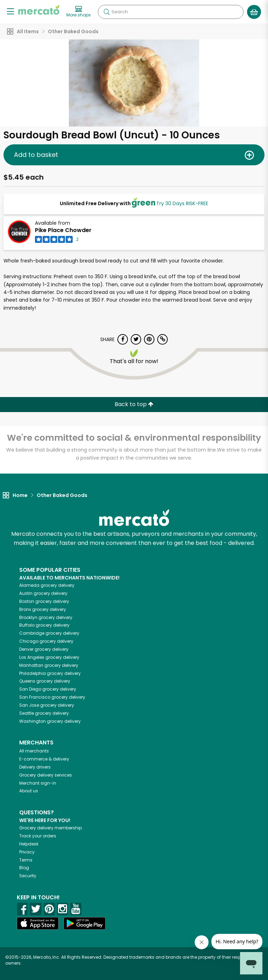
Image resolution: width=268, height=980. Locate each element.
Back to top (134, 404)
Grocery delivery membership (50, 828)
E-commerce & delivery (44, 759)
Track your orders (38, 836)
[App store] (38, 923)
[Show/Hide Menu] (10, 11)
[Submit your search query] (107, 12)
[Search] (171, 12)
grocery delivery (47, 585)
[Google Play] (85, 923)
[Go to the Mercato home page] (39, 10)
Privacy (27, 852)
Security (28, 876)
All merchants (34, 751)
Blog (24, 868)
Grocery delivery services (46, 775)
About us (29, 791)
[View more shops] (79, 12)
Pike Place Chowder (63, 230)
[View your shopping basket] (254, 12)
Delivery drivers (35, 767)
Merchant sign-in (38, 783)
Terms (26, 860)
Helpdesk (29, 844)
